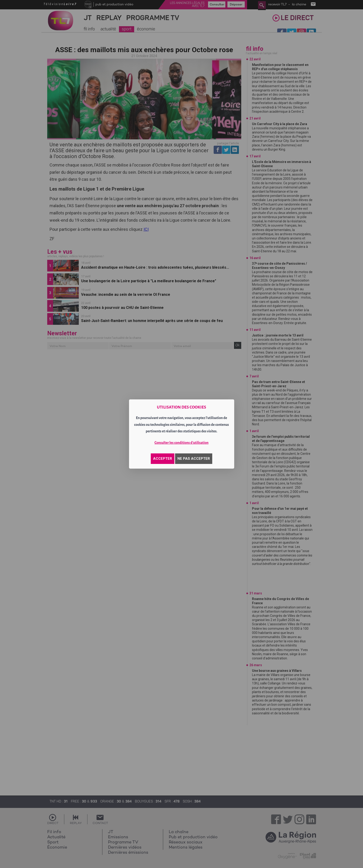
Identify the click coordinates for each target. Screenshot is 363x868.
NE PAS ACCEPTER (194, 459)
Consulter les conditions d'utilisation (181, 443)
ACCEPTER (163, 459)
